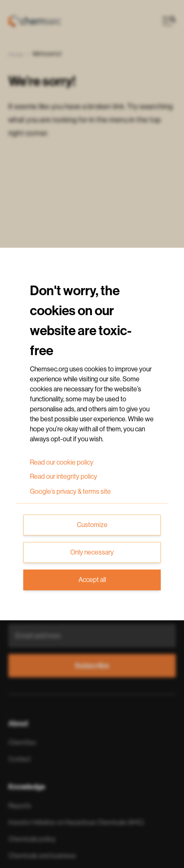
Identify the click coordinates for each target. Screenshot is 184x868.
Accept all (92, 580)
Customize (92, 525)
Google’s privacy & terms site (70, 492)
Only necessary (92, 552)
